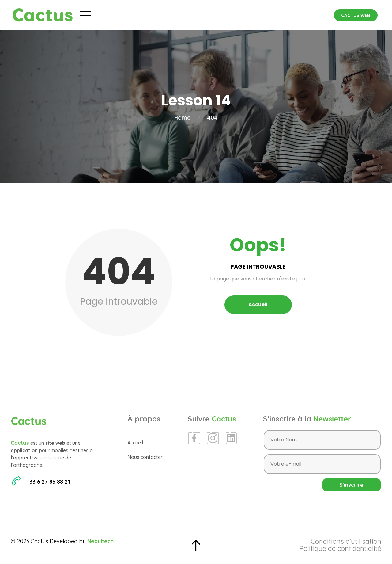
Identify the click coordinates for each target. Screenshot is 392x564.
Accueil (128, 15)
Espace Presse (240, 15)
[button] (356, 15)
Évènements (166, 15)
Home (182, 118)
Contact (282, 15)
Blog (202, 15)
